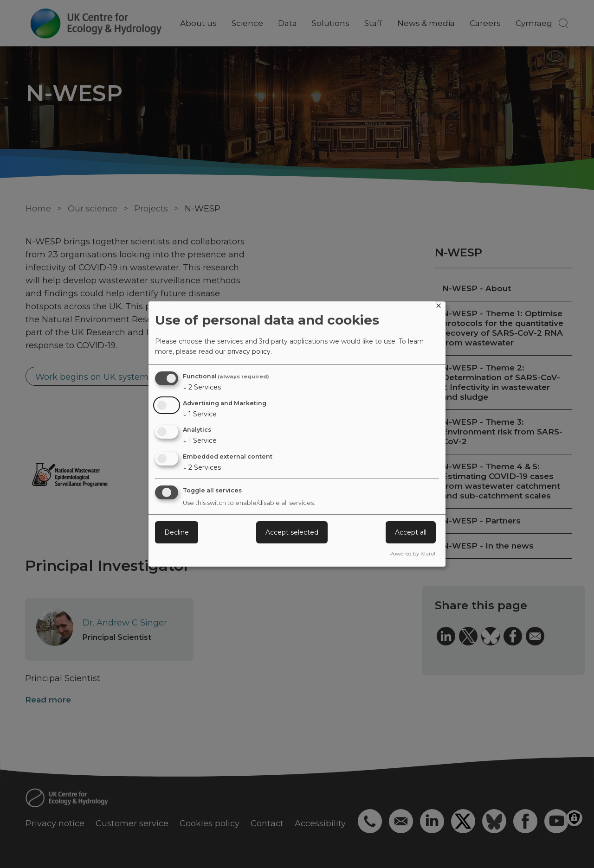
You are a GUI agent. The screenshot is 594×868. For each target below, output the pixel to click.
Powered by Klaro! (412, 554)
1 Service (200, 414)
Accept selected (292, 532)
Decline (177, 532)
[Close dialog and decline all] (439, 307)
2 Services (202, 387)
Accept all (411, 532)
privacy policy (249, 351)
